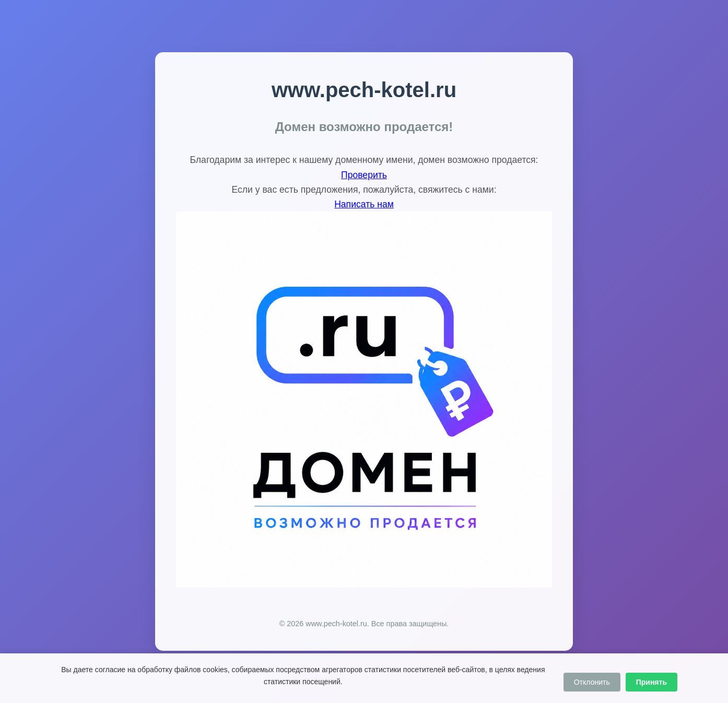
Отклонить (592, 682)
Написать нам (364, 204)
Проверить (364, 175)
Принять (651, 682)
